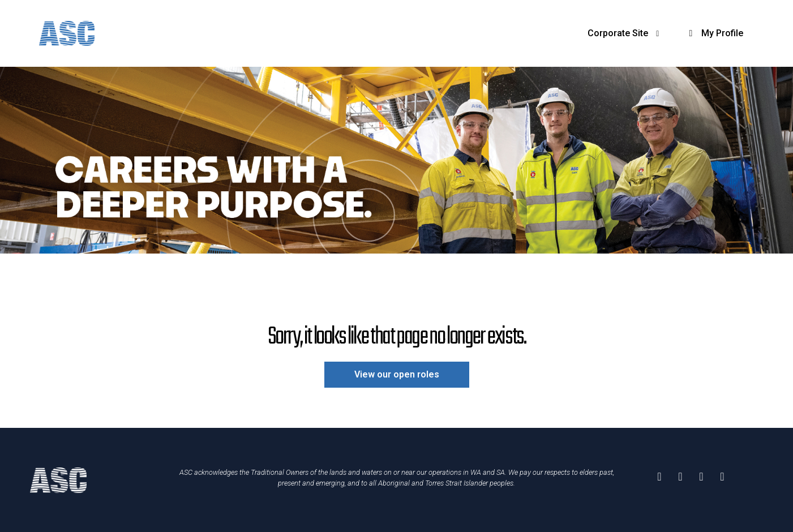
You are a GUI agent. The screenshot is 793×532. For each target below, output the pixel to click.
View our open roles (397, 374)
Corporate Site (625, 33)
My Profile (714, 33)
